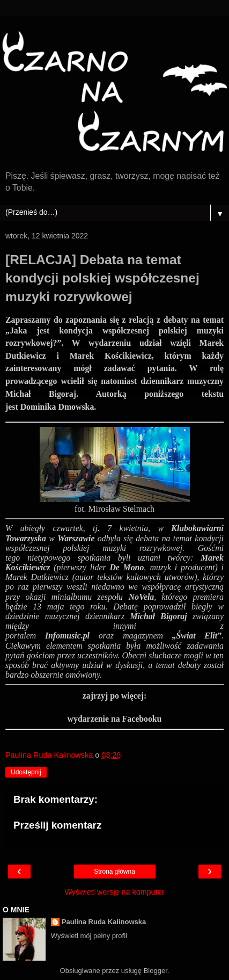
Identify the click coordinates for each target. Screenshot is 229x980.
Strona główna (115, 872)
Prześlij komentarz (57, 825)
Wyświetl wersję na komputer (114, 892)
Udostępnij (26, 772)
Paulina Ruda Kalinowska (104, 922)
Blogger (156, 971)
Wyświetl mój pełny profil (89, 936)
